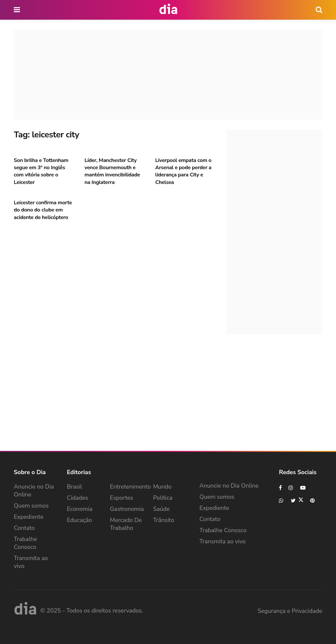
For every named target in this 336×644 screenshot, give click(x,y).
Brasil (74, 487)
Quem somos (31, 506)
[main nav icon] (17, 10)
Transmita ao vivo (31, 562)
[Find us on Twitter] (297, 501)
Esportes (122, 498)
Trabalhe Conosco (25, 543)
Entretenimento (130, 487)
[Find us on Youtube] (303, 488)
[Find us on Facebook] (280, 488)
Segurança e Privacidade (290, 611)
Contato (24, 528)
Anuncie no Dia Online (34, 491)
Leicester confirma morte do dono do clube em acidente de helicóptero (43, 210)
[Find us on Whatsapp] (282, 501)
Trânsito (164, 520)
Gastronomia (127, 509)
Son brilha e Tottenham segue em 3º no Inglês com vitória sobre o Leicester (41, 171)
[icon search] (319, 10)
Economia (80, 509)
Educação (80, 520)
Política (163, 498)
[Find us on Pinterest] (313, 501)
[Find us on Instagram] (291, 488)
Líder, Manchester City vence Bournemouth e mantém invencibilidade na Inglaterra (112, 171)
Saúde (161, 509)
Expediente (29, 517)
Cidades (78, 498)
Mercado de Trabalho (126, 524)
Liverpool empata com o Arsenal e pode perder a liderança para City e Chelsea (183, 171)
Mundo (162, 487)
